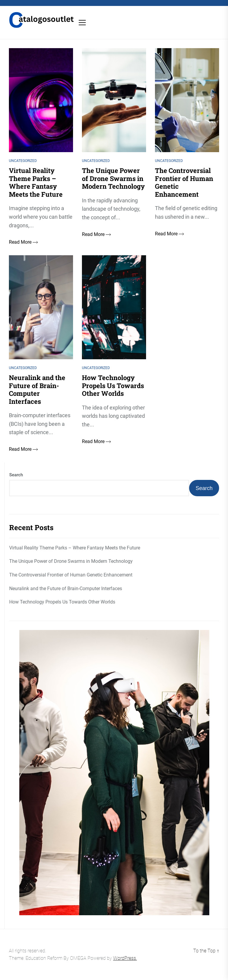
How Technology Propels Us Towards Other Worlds (62, 602)
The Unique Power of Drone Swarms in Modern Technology (71, 561)
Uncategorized (23, 161)
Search (16, 475)
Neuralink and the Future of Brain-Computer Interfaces (66, 589)
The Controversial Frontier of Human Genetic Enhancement (71, 575)
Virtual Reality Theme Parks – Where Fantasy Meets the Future (75, 548)
